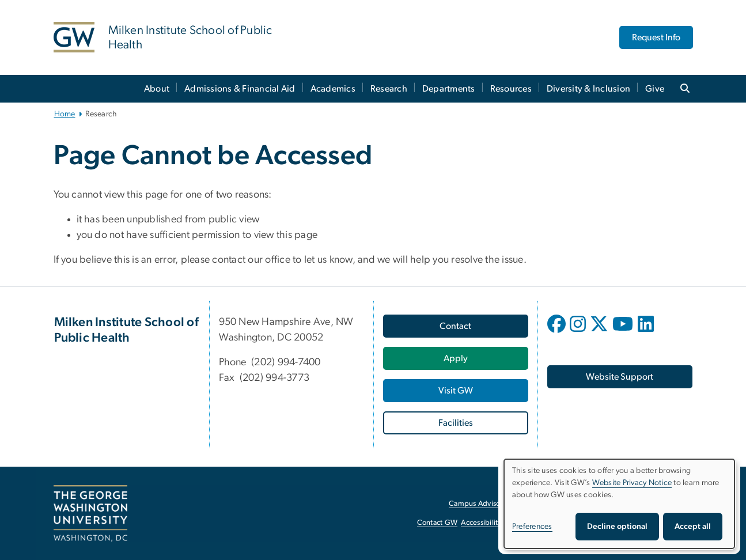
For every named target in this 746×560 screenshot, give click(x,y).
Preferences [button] (532, 527)
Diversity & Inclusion (588, 89)
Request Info (656, 37)
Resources (511, 89)
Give (655, 89)
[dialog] (619, 504)
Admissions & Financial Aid (240, 89)
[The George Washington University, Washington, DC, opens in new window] (90, 513)
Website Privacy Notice (632, 483)
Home (65, 114)
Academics (333, 89)
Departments (449, 89)
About (157, 89)
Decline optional (617, 527)
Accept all (693, 527)
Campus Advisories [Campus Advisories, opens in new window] (480, 504)
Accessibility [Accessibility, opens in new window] (481, 523)
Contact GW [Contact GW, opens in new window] (438, 523)
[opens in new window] (558, 332)
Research (389, 89)
